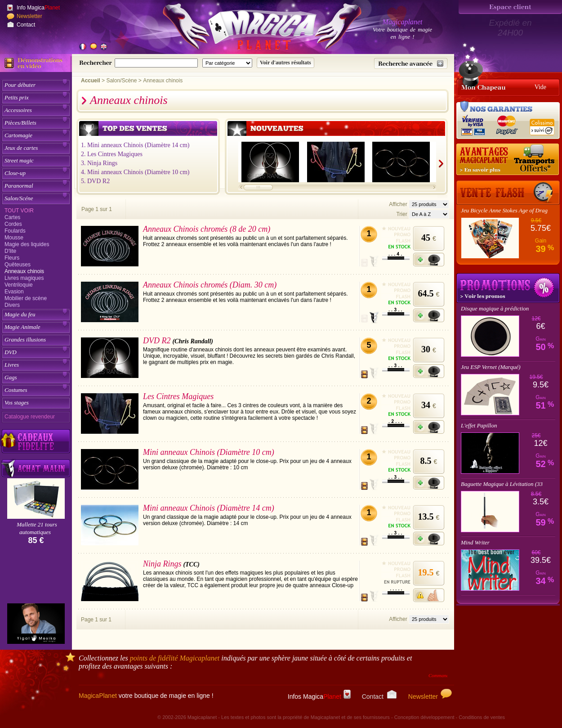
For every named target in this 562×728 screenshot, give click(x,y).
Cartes (12, 217)
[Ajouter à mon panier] (429, 260)
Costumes (16, 390)
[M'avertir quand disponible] (429, 595)
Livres (12, 365)
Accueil (91, 81)
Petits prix (17, 97)
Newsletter (29, 16)
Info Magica (38, 8)
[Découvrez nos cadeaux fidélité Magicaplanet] (36, 441)
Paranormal (19, 186)
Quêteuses (18, 265)
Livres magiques (24, 278)
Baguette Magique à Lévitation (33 (502, 484)
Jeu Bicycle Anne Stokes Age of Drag (504, 210)
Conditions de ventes (482, 717)
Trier (401, 214)
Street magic (19, 160)
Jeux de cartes (21, 148)
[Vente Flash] (508, 193)
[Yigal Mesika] (36, 624)
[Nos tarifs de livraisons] (508, 160)
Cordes (13, 224)
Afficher (399, 204)
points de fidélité (175, 658)
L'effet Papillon (479, 425)
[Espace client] (510, 7)
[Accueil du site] (252, 29)
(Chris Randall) (193, 341)
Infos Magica (319, 697)
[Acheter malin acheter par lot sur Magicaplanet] (36, 468)
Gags (11, 377)
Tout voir (19, 211)
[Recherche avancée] (411, 63)
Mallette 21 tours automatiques (37, 528)
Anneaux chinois (24, 271)
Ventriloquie (19, 285)
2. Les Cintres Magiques (112, 154)
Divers (12, 305)
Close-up (15, 173)
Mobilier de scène (26, 298)
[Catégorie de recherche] (227, 63)
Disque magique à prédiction (495, 308)
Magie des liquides (27, 244)
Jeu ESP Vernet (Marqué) (491, 367)
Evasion (14, 292)
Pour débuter (20, 85)
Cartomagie (18, 135)
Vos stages (17, 402)
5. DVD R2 (95, 181)
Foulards (15, 231)
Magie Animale (22, 327)
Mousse (14, 238)
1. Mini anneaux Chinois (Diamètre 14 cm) (135, 145)
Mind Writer (475, 542)
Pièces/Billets (20, 123)
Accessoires (18, 110)
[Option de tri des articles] (429, 214)
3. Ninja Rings (99, 163)
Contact (26, 25)
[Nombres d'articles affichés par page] (429, 204)
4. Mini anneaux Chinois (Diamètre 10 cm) (135, 172)
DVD (11, 352)
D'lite (10, 251)
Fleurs (12, 258)
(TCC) (191, 564)
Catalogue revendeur (30, 417)
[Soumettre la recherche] (285, 63)
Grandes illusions (25, 339)
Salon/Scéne (19, 198)
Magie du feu (20, 314)
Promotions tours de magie (508, 288)
